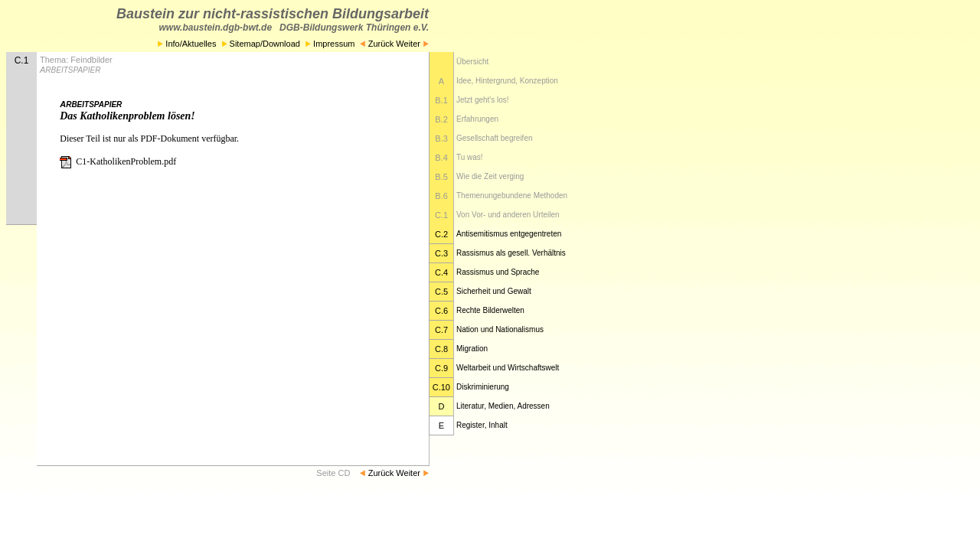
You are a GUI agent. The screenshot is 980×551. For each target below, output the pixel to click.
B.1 (441, 100)
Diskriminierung (483, 387)
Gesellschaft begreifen (495, 138)
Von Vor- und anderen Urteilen (508, 215)
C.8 (441, 349)
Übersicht (472, 62)
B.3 (441, 139)
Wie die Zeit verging (490, 176)
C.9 (441, 368)
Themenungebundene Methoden (512, 196)
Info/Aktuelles (186, 44)
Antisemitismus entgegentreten (509, 234)
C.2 (441, 234)
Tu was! (470, 157)
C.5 (441, 292)
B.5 (441, 177)
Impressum (331, 44)
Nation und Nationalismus (500, 329)
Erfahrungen (477, 119)
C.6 (441, 311)
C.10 (441, 387)
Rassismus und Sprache (498, 272)
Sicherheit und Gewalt (494, 291)
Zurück (377, 44)
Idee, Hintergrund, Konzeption (507, 81)
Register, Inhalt (482, 425)
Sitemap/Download (261, 44)
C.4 (441, 272)
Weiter (412, 44)
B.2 (441, 119)
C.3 (441, 253)
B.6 (441, 196)
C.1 (441, 215)
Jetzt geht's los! (483, 100)
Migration (472, 349)
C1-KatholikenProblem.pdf (118, 161)
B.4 (441, 158)
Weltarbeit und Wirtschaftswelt (508, 368)
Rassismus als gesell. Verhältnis (511, 253)
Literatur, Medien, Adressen (503, 406)
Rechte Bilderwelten (490, 310)
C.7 (441, 330)
